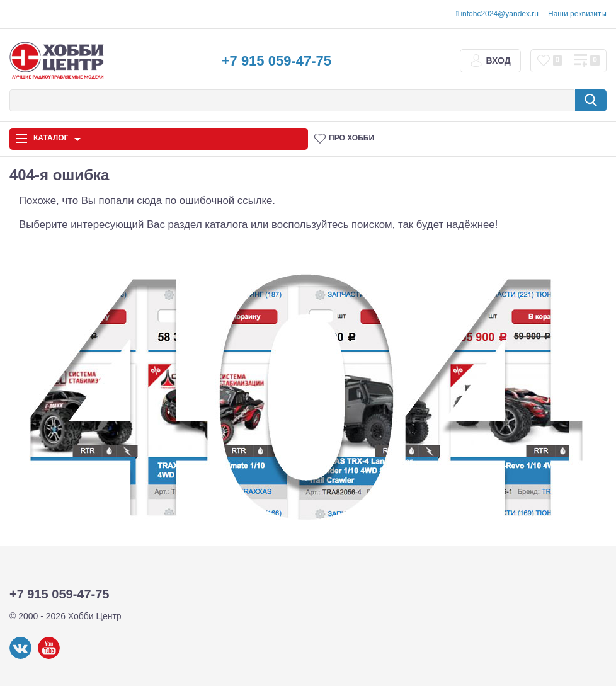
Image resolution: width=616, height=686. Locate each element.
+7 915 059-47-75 (277, 61)
